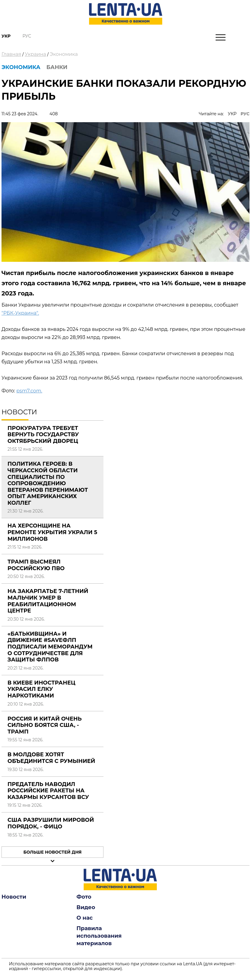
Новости (14, 897)
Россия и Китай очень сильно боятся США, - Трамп (45, 725)
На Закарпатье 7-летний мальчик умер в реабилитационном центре (48, 601)
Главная (11, 54)
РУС (245, 114)
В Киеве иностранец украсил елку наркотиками (41, 689)
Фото (84, 897)
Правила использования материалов (99, 936)
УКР (232, 114)
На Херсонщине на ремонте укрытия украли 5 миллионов (52, 532)
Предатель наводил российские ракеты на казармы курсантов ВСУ (48, 791)
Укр (6, 36)
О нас (85, 918)
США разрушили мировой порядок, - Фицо (51, 823)
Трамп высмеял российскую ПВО (36, 565)
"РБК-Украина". (20, 313)
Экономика (64, 54)
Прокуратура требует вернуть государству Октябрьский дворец (43, 435)
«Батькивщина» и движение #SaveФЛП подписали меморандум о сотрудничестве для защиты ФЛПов (50, 647)
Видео (86, 907)
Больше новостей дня (52, 852)
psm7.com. (29, 391)
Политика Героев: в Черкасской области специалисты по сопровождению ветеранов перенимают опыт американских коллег (48, 483)
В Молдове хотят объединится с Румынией (51, 758)
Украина (36, 54)
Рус (27, 36)
